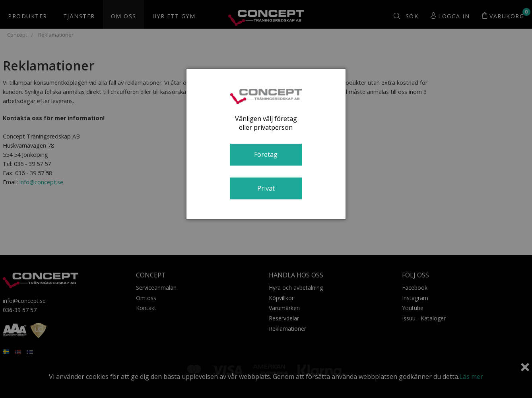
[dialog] (266, 144)
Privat (266, 188)
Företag (266, 154)
